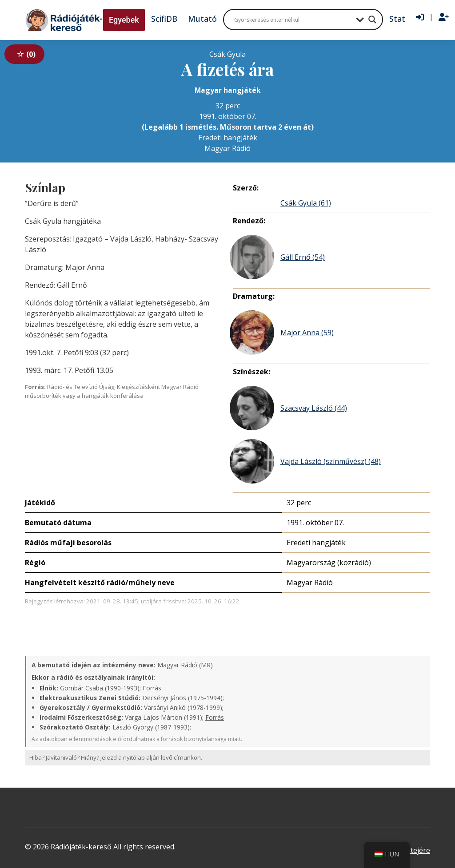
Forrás (152, 688)
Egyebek (124, 20)
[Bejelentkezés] (420, 17)
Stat (397, 19)
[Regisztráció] (444, 17)
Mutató (202, 19)
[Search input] (293, 20)
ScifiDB (164, 19)
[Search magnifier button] (372, 20)
